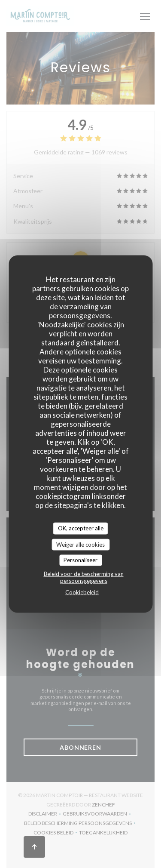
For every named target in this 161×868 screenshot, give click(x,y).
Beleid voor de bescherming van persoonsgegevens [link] (84, 577)
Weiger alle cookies (80, 544)
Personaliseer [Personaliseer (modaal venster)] (80, 560)
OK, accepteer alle (81, 528)
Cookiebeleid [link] (82, 592)
